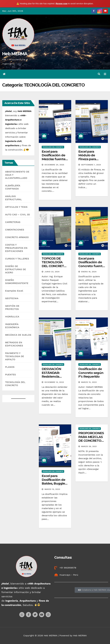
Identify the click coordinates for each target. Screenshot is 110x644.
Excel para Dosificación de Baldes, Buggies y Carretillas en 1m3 (54, 483)
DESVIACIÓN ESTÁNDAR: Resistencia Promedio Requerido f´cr (53, 377)
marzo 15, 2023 (89, 382)
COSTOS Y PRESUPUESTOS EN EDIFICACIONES (16, 248)
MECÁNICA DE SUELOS (18, 335)
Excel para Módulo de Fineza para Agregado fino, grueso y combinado (90, 161)
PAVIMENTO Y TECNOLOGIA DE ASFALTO (15, 356)
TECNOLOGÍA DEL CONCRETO (53, 147)
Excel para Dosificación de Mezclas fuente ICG (53, 157)
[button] (99, 74)
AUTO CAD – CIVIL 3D (18, 215)
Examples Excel (14, 291)
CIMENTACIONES (15, 230)
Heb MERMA (15, 54)
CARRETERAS (13, 222)
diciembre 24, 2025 (54, 165)
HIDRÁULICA (12, 317)
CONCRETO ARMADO (17, 237)
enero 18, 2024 (89, 272)
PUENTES (11, 375)
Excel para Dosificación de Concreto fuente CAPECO (91, 264)
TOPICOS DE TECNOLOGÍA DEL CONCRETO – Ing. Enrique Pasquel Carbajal (55, 266)
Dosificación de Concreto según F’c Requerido (91, 373)
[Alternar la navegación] (105, 74)
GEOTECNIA (12, 298)
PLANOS (10, 367)
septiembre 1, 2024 (91, 165)
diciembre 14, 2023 (54, 382)
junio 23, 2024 (52, 272)
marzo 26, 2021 (89, 446)
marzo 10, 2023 (52, 489)
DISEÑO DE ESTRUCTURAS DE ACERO (16, 269)
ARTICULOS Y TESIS (16, 207)
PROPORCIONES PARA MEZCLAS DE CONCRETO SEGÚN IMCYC (91, 439)
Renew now (62, 3)
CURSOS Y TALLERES (17, 259)
